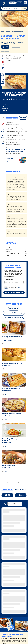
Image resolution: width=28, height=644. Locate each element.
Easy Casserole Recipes (18, 31)
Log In (20, 3)
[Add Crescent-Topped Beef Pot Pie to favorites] (3, 394)
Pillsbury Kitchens (5, 51)
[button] (3, 63)
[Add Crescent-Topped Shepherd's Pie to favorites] (3, 369)
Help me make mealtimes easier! (14, 293)
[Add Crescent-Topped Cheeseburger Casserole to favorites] (3, 344)
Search (24, 8)
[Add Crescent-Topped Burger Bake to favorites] (3, 419)
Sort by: (4, 504)
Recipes (8, 31)
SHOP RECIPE (23, 118)
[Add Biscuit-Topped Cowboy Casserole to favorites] (3, 446)
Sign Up (12, 3)
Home (3, 31)
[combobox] (11, 8)
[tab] (7, 490)
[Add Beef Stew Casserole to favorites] (3, 471)
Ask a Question (21, 495)
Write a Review (7, 495)
